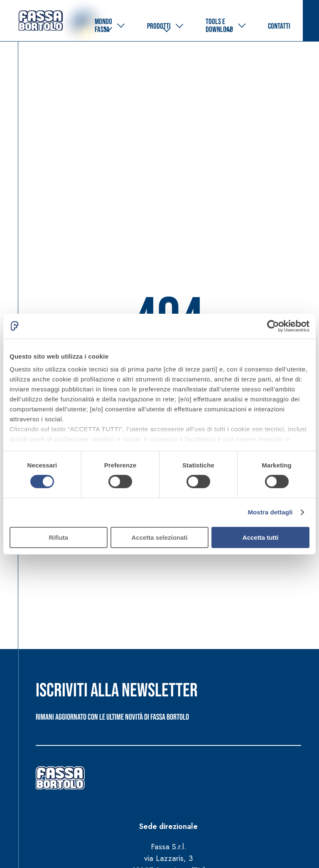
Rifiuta (58, 537)
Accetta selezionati (159, 537)
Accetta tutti (261, 537)
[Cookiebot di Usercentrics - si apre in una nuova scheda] (273, 326)
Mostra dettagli (270, 512)
